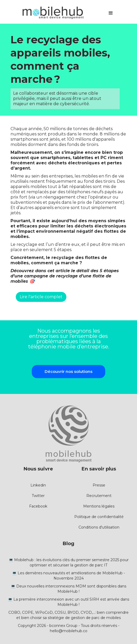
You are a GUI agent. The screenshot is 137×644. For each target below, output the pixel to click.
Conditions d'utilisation (99, 527)
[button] (111, 13)
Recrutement (99, 496)
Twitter (38, 496)
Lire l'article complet (41, 297)
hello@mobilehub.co (69, 631)
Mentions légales (99, 506)
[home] (51, 13)
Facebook (38, 506)
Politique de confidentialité (99, 517)
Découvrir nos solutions (68, 371)
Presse (99, 485)
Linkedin (38, 485)
